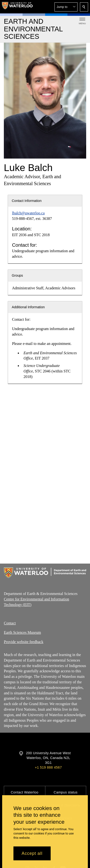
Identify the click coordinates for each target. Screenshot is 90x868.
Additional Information (28, 307)
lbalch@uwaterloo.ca (28, 213)
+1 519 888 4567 (48, 767)
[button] (66, 7)
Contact (10, 623)
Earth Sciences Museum (22, 632)
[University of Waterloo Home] (17, 7)
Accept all (32, 853)
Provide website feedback (24, 642)
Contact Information (27, 201)
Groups (17, 275)
